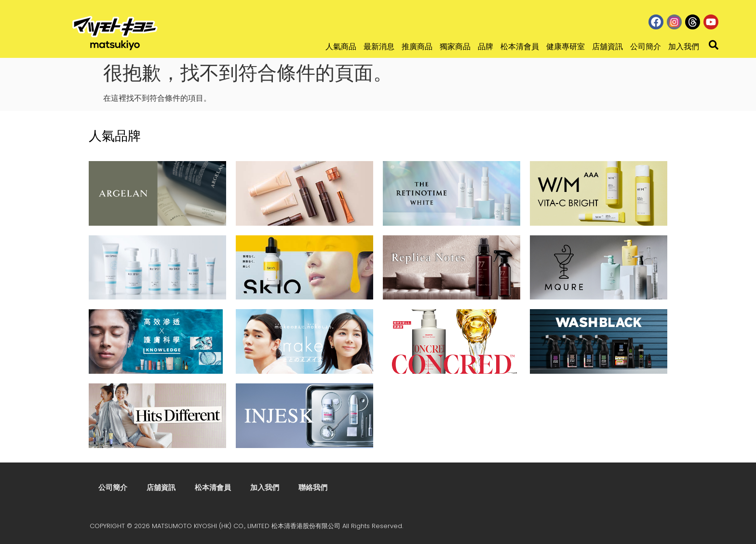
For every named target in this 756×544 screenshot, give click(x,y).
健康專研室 (566, 47)
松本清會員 (520, 47)
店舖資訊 (607, 47)
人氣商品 (341, 47)
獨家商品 (455, 47)
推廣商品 (417, 47)
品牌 (486, 47)
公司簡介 (646, 47)
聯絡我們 (313, 487)
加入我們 (684, 47)
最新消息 (379, 47)
